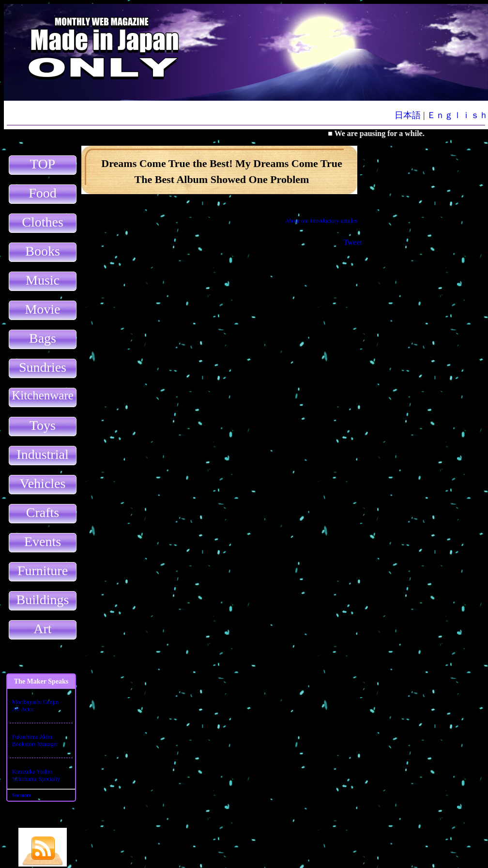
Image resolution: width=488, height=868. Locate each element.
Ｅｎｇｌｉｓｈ (457, 115)
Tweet (353, 242)
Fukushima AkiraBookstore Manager (35, 740)
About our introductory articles (321, 221)
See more (22, 795)
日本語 (408, 115)
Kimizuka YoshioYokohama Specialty (36, 775)
